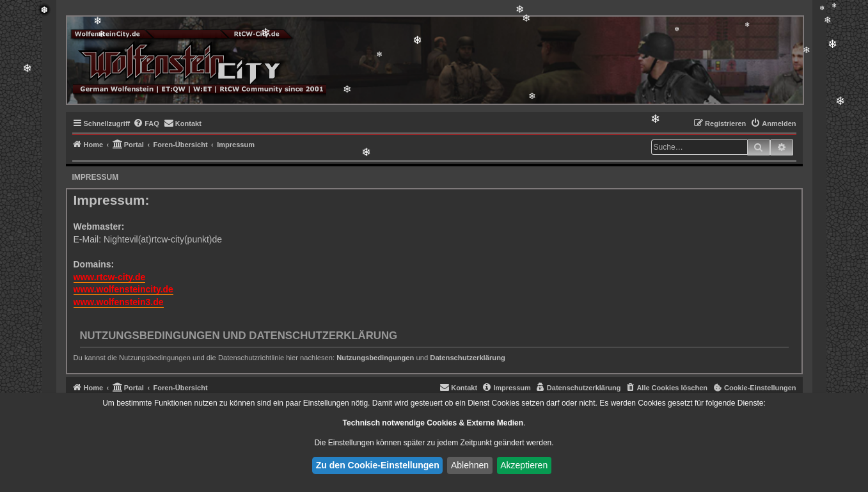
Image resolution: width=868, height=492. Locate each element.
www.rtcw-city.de (110, 277)
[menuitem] (146, 123)
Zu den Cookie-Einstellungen (378, 465)
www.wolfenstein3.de (119, 302)
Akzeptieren (524, 465)
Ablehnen (470, 465)
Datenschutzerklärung (468, 358)
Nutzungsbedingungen (375, 358)
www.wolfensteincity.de (123, 289)
